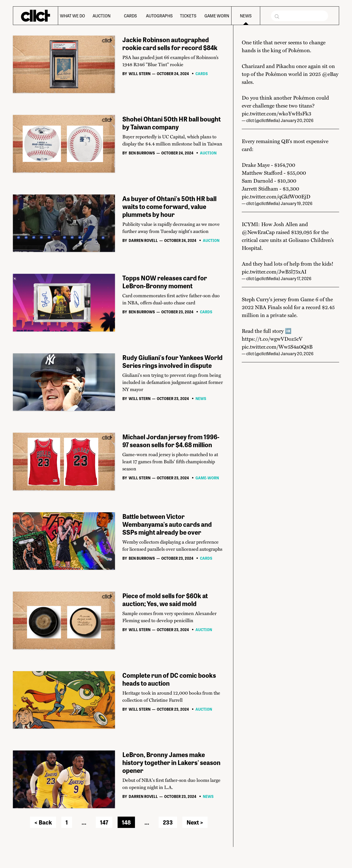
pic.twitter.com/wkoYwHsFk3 (276, 113)
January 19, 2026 (297, 203)
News (246, 16)
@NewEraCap (258, 232)
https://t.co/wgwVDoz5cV (272, 339)
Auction (102, 16)
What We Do (72, 16)
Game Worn (217, 16)
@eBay (330, 74)
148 (126, 822)
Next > (195, 822)
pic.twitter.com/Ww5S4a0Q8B (277, 347)
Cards (130, 16)
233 (168, 822)
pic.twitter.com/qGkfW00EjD (276, 196)
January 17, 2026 (296, 278)
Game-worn (207, 478)
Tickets (188, 16)
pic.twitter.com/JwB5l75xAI (274, 271)
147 (104, 822)
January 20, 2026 (297, 120)
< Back (43, 822)
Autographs (159, 16)
